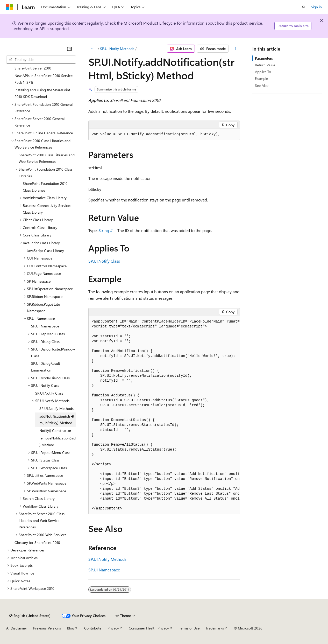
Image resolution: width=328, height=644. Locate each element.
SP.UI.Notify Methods (117, 49)
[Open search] (304, 7)
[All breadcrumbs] (93, 49)
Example (261, 78)
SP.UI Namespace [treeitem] (45, 326)
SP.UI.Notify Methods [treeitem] (56, 408)
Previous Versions (47, 628)
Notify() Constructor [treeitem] (55, 430)
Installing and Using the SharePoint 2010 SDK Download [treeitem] (42, 93)
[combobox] (41, 60)
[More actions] (235, 49)
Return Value (265, 65)
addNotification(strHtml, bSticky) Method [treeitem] (57, 420)
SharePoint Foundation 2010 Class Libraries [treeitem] (45, 187)
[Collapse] (69, 49)
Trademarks (215, 628)
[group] (164, 415)
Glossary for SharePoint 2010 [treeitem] (37, 542)
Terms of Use (189, 628)
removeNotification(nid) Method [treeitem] (58, 441)
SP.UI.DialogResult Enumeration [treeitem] (46, 367)
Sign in (316, 7)
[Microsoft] (10, 7)
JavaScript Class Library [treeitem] (45, 251)
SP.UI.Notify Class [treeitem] (49, 393)
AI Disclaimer (17, 628)
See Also (262, 85)
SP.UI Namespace (104, 570)
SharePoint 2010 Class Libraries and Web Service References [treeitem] (47, 158)
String (104, 230)
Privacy (113, 628)
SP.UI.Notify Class (104, 261)
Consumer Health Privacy (149, 628)
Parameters (264, 58)
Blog (71, 628)
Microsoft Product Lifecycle (150, 23)
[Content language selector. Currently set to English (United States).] (30, 616)
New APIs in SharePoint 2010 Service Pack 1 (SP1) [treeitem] (44, 79)
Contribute (93, 628)
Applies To (263, 72)
